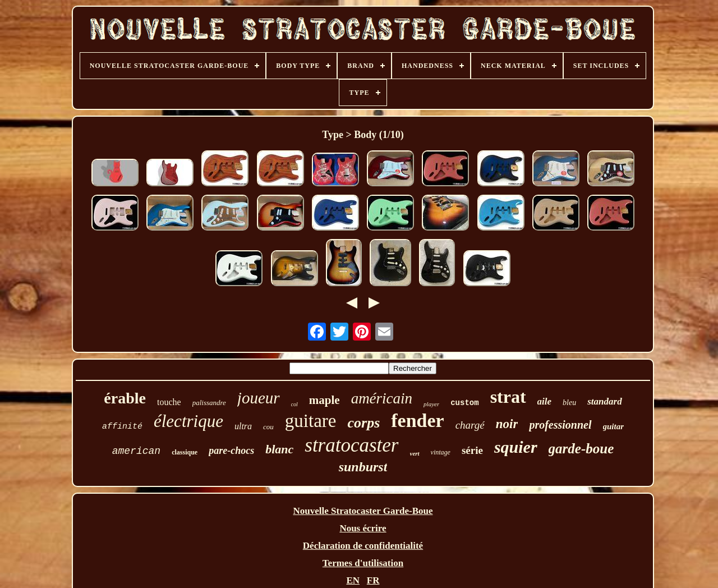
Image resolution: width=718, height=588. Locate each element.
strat (508, 397)
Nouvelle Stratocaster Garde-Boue (363, 511)
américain (382, 398)
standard (604, 401)
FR (373, 580)
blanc (279, 449)
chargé (470, 425)
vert (415, 453)
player (431, 404)
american (136, 451)
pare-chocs (231, 451)
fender (417, 421)
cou (268, 427)
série (472, 450)
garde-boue (581, 449)
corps (363, 423)
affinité (122, 427)
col (294, 404)
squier (516, 447)
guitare (311, 421)
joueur (259, 398)
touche (169, 402)
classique (185, 452)
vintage (441, 452)
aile (545, 401)
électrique (188, 421)
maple (325, 400)
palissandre (209, 403)
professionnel (560, 425)
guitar (614, 426)
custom (464, 403)
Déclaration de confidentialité (363, 546)
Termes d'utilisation (363, 563)
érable (125, 398)
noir (507, 424)
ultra (243, 426)
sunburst (363, 467)
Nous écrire (363, 528)
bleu (569, 403)
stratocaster (351, 445)
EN (353, 580)
